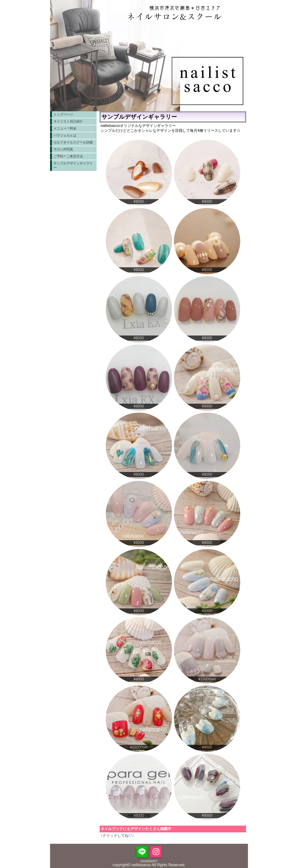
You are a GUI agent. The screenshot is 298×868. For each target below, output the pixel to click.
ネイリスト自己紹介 (68, 121)
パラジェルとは (65, 135)
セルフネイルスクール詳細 (73, 142)
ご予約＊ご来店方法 (68, 156)
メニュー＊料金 (65, 128)
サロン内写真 (63, 149)
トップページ (63, 114)
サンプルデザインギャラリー (73, 165)
